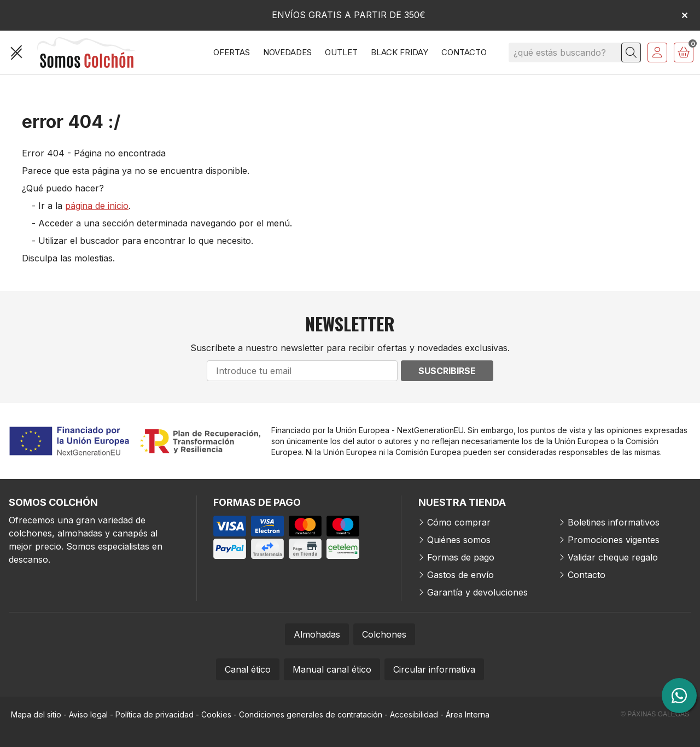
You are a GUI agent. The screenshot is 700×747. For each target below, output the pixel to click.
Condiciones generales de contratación (311, 714)
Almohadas (317, 634)
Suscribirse (447, 371)
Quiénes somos (459, 540)
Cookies (216, 714)
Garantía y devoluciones (477, 592)
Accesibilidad (414, 714)
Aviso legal (88, 714)
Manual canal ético (332, 669)
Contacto (587, 575)
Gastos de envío (460, 575)
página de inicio (97, 206)
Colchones (384, 634)
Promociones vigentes (614, 540)
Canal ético (248, 669)
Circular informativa (434, 669)
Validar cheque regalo (613, 557)
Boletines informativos (614, 522)
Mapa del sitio (36, 714)
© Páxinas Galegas (655, 714)
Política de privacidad (154, 714)
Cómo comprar (459, 522)
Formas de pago (461, 557)
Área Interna (468, 714)
